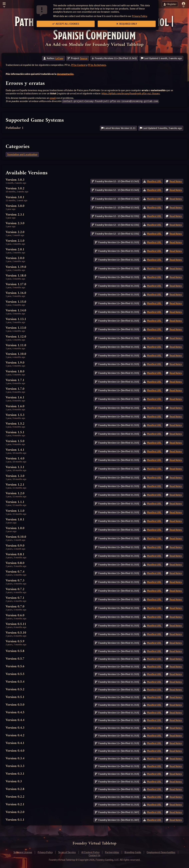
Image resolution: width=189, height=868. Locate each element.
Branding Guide (133, 852)
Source (84, 58)
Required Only (127, 24)
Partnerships (112, 852)
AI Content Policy (90, 852)
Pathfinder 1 (15, 128)
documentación (65, 74)
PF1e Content (78, 65)
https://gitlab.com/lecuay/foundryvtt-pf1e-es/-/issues (131, 94)
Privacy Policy (139, 16)
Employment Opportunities (161, 852)
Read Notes (176, 181)
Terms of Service (67, 852)
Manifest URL (154, 181)
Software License (23, 852)
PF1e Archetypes (97, 65)
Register (170, 4)
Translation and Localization (22, 154)
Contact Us (94, 855)
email (53, 98)
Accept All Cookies (66, 24)
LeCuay (59, 58)
